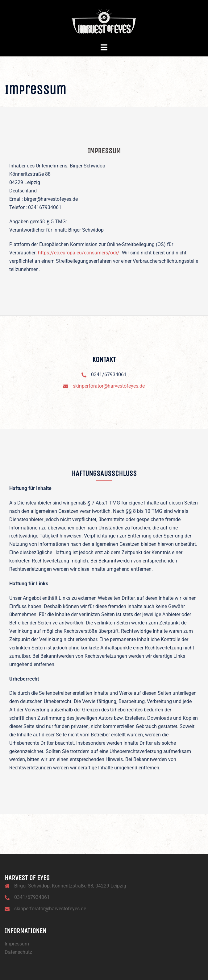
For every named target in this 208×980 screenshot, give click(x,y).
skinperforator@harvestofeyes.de (109, 386)
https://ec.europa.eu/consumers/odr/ (79, 253)
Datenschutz (18, 952)
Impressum (17, 944)
